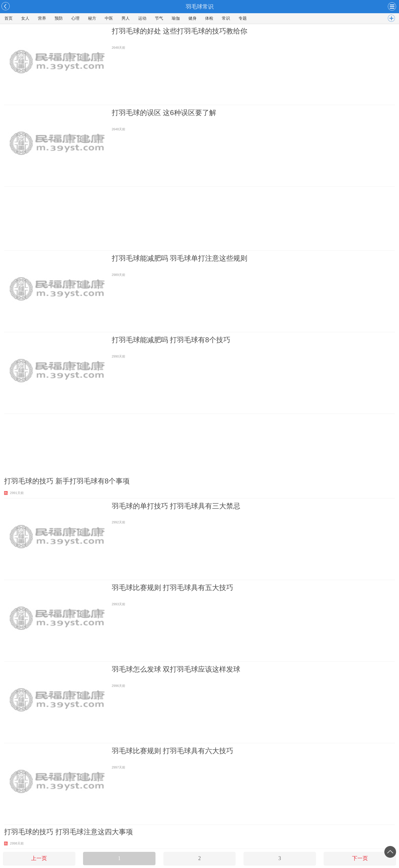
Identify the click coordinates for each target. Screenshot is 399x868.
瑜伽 (176, 18)
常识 (226, 18)
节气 (159, 18)
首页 (9, 18)
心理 (75, 18)
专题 (243, 18)
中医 (109, 18)
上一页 (39, 858)
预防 (59, 18)
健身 (192, 18)
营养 (42, 18)
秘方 (92, 18)
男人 (126, 18)
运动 (142, 18)
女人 (25, 18)
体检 (209, 18)
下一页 (360, 858)
